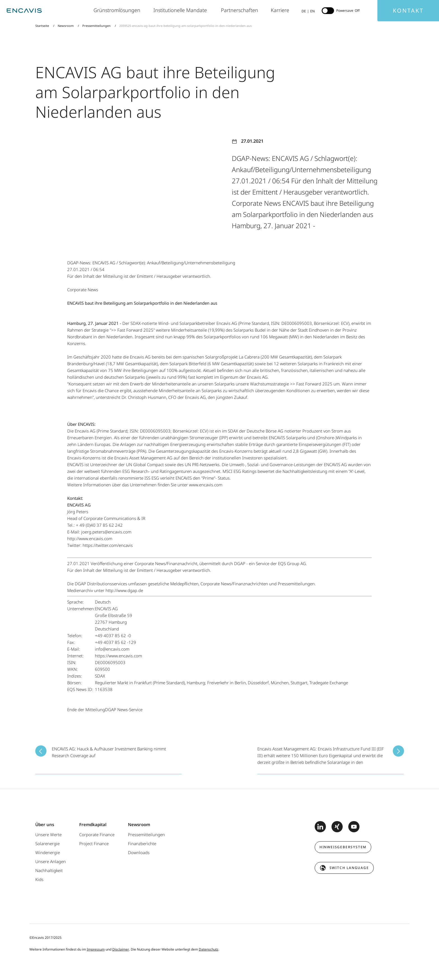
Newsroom (66, 26)
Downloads (139, 852)
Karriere (281, 10)
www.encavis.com (206, 485)
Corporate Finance (97, 835)
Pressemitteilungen (96, 26)
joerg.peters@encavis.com (106, 532)
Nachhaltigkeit (49, 870)
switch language (349, 868)
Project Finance (94, 843)
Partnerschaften (240, 10)
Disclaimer (121, 949)
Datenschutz (209, 949)
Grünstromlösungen (118, 10)
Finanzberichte (142, 843)
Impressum (96, 949)
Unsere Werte (48, 835)
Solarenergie (47, 843)
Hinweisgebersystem (343, 847)
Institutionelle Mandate (182, 10)
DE (304, 11)
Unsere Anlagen (51, 861)
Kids (39, 879)
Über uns (45, 824)
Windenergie (48, 852)
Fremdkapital (93, 824)
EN (312, 11)
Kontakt (408, 11)
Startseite (43, 26)
